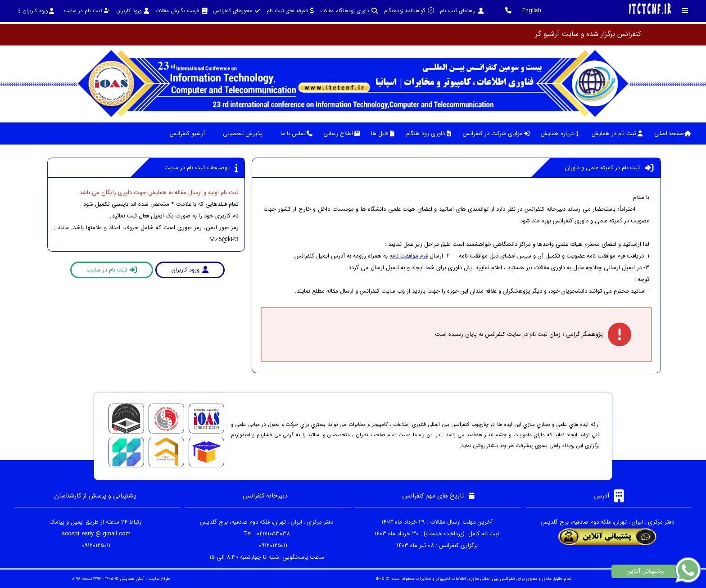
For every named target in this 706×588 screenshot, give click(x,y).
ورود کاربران (36, 11)
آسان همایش (132, 579)
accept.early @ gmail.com (96, 534)
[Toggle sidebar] (685, 11)
